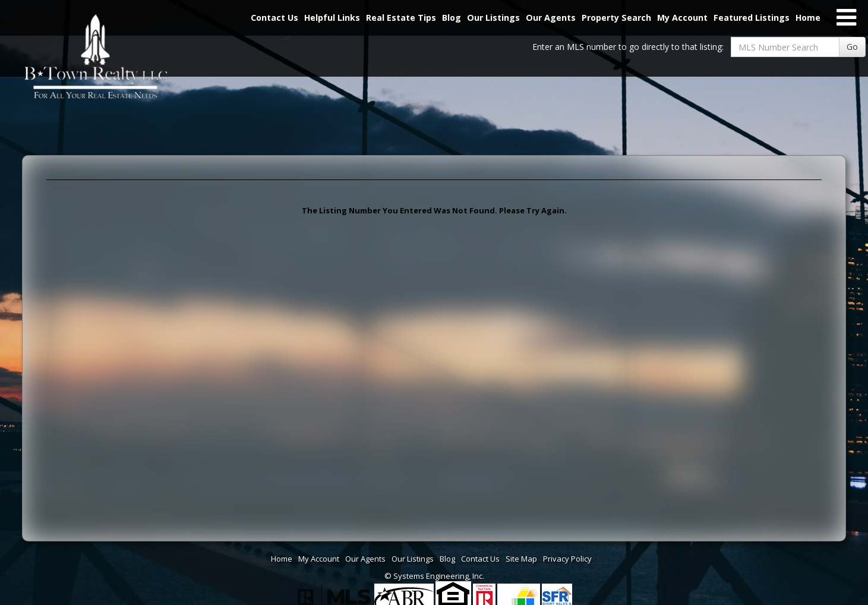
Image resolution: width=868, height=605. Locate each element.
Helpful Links (332, 18)
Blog (452, 18)
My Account (682, 18)
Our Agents (551, 18)
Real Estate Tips (401, 18)
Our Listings (493, 18)
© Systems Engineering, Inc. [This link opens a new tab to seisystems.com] (434, 576)
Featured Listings (752, 18)
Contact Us (274, 18)
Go (852, 47)
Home (808, 18)
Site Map (521, 559)
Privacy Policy (567, 559)
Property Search (616, 18)
